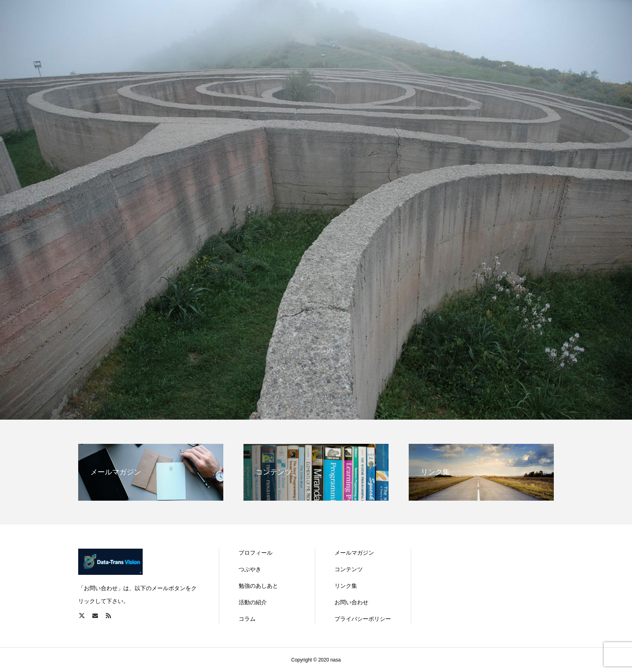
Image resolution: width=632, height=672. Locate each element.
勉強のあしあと (258, 586)
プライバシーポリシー (363, 619)
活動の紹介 (253, 602)
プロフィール (256, 553)
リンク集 (346, 586)
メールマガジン (354, 553)
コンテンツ (349, 569)
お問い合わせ (351, 602)
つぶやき (250, 569)
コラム (247, 619)
